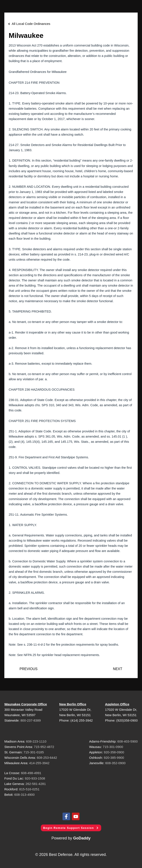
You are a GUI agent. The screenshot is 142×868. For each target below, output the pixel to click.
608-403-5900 (128, 741)
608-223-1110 (36, 741)
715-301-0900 (113, 747)
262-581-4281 (36, 784)
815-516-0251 (29, 789)
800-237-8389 (31, 720)
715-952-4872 (44, 747)
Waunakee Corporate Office (26, 704)
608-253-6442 (46, 758)
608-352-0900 (115, 763)
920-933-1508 (35, 778)
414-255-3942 (39, 763)
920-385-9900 (114, 758)
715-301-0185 (34, 752)
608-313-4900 (24, 795)
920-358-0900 (114, 752)
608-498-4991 (31, 773)
